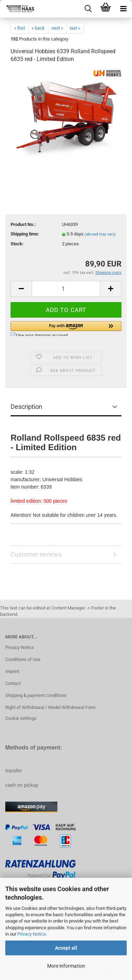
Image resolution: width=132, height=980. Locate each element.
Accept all (66, 948)
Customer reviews (36, 554)
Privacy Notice (32, 934)
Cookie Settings (21, 718)
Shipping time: (25, 234)
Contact (13, 683)
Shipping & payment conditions (36, 695)
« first (20, 28)
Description (26, 407)
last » (75, 28)
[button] (66, 329)
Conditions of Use (23, 659)
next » (57, 28)
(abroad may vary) (100, 234)
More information (66, 966)
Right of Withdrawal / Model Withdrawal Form (50, 707)
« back (38, 28)
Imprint (12, 671)
